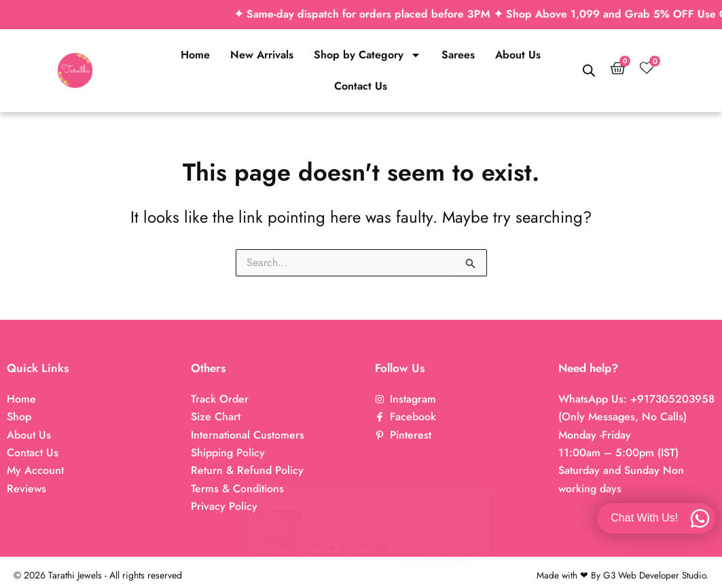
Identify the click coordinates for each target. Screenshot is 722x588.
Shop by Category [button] (367, 55)
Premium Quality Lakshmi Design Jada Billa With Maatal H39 (346, 516)
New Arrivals (262, 55)
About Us (518, 55)
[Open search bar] (589, 71)
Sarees (458, 55)
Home (195, 55)
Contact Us (361, 86)
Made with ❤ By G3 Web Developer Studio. (620, 575)
